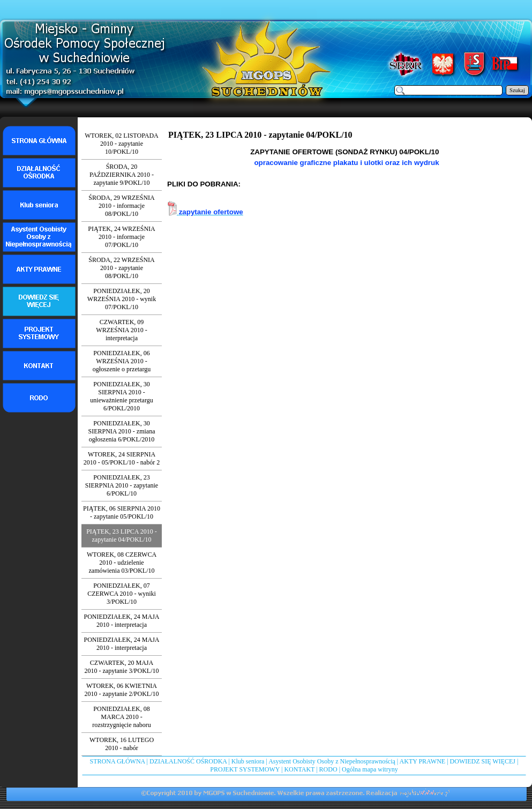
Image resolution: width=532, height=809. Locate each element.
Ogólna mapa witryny (370, 769)
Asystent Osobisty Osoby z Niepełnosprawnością (332, 761)
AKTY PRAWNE (423, 761)
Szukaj (517, 90)
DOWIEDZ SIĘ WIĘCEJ (483, 761)
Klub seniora (248, 761)
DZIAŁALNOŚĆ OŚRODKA (188, 761)
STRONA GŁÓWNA (118, 761)
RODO (328, 769)
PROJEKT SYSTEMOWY (245, 769)
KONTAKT (299, 769)
